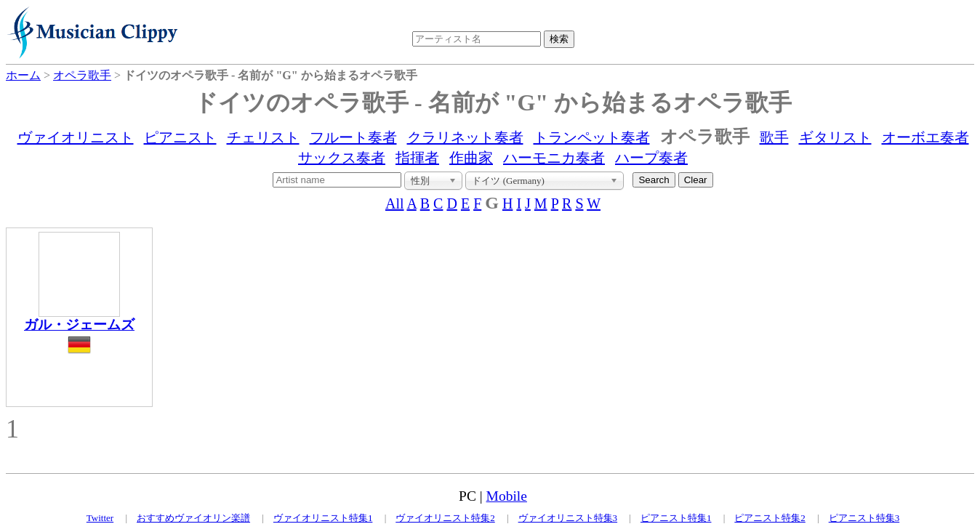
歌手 (774, 137)
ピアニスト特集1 (676, 518)
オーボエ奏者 (925, 137)
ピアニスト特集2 (770, 518)
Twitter (100, 518)
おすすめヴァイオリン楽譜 (193, 518)
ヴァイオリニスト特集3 (568, 518)
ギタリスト (835, 137)
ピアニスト (180, 137)
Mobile (507, 496)
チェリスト (263, 137)
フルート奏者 (353, 137)
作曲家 (471, 158)
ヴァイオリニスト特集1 (323, 518)
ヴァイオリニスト (76, 137)
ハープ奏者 (651, 158)
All (395, 203)
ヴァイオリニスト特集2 (445, 518)
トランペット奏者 (592, 137)
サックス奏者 (342, 158)
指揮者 (417, 158)
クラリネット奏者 (465, 137)
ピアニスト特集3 (864, 518)
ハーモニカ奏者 (554, 158)
